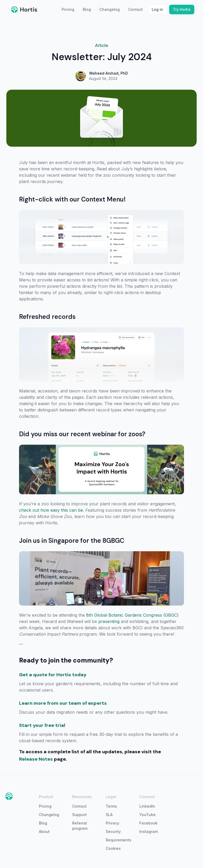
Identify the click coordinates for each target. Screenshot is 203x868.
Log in (157, 9)
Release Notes (36, 759)
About (44, 831)
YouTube (147, 815)
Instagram (149, 831)
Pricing (68, 9)
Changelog (110, 9)
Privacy (112, 823)
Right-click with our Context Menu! (72, 199)
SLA (109, 815)
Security (113, 831)
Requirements (118, 840)
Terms (111, 806)
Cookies (113, 848)
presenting (109, 621)
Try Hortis (182, 9)
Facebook (148, 823)
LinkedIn (147, 806)
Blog (87, 9)
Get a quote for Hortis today (53, 675)
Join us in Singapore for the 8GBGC (72, 541)
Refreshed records (47, 317)
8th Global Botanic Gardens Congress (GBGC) (132, 615)
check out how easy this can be (51, 510)
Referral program (80, 826)
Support (79, 815)
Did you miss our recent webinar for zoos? (82, 434)
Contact (135, 9)
